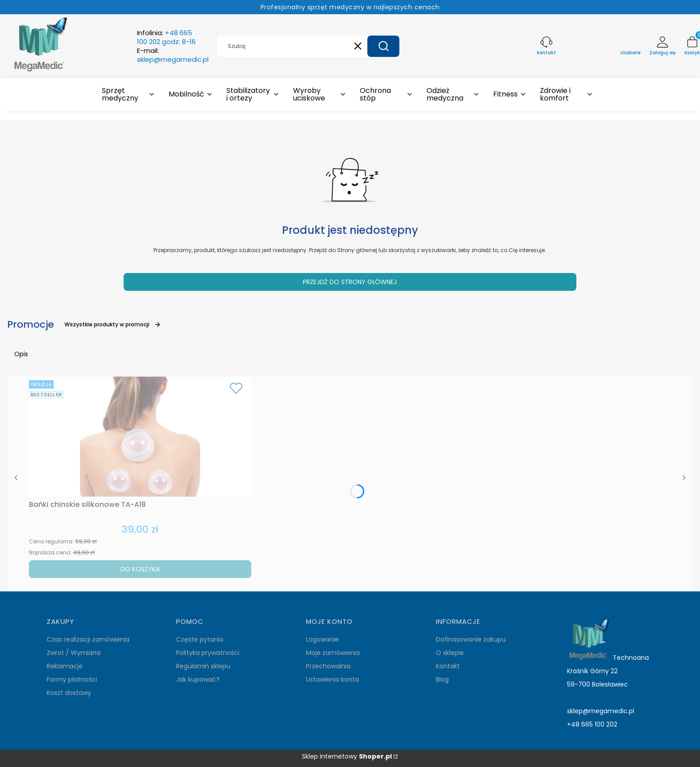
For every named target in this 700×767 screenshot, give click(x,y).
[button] (383, 46)
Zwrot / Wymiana (74, 653)
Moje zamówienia (333, 653)
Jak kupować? (198, 679)
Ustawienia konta (332, 679)
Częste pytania (200, 639)
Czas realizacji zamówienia (88, 639)
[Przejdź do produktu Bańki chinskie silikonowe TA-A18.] (140, 437)
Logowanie (322, 639)
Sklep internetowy (347, 757)
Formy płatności (72, 679)
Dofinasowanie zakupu (471, 639)
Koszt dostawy (69, 693)
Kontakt (448, 666)
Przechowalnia (328, 666)
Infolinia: (166, 37)
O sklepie (450, 653)
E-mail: (173, 55)
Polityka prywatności (208, 653)
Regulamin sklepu (203, 666)
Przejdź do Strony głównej (350, 282)
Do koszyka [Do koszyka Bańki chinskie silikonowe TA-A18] (140, 569)
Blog (442, 679)
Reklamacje (65, 666)
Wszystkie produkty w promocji (113, 324)
